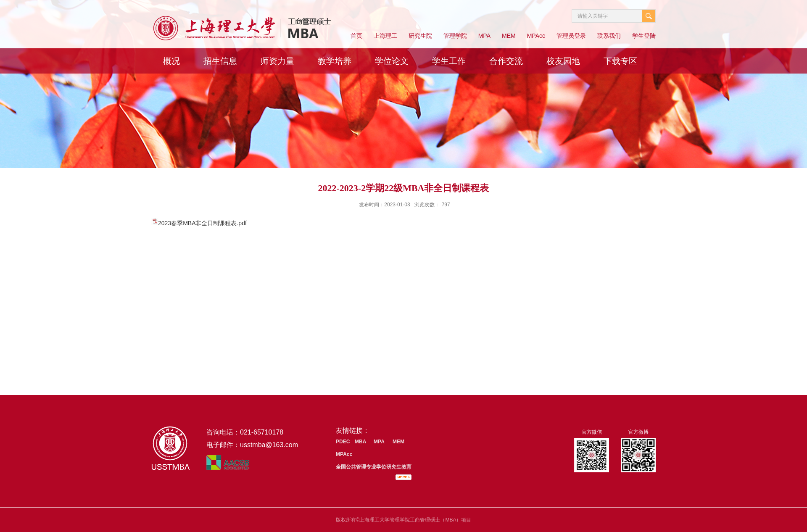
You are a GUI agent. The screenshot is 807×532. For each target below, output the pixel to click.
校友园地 (563, 61)
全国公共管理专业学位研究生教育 (374, 467)
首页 (356, 36)
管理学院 (455, 36)
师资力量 (277, 61)
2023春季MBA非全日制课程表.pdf (202, 223)
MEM (509, 36)
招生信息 (220, 61)
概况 (171, 61)
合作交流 (506, 61)
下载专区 (620, 61)
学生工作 (449, 61)
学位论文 (392, 61)
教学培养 (335, 61)
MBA (360, 442)
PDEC (343, 442)
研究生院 (420, 36)
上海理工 (385, 36)
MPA (484, 36)
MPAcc (536, 36)
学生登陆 (644, 36)
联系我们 (609, 36)
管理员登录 (571, 36)
